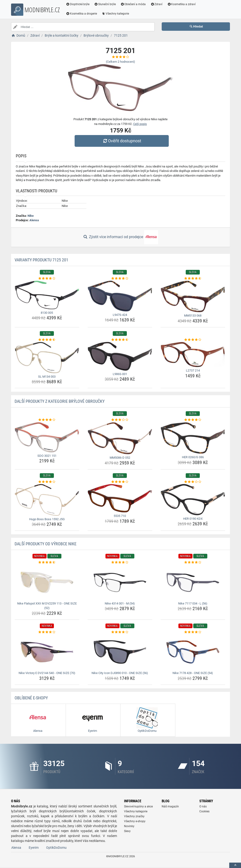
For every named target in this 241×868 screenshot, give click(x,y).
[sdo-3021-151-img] (47, 437)
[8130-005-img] (47, 295)
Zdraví (156, 4)
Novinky (129, 826)
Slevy (127, 831)
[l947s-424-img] (120, 296)
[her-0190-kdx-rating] (193, 482)
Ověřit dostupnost (122, 141)
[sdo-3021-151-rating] (47, 420)
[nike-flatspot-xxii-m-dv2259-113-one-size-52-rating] (47, 562)
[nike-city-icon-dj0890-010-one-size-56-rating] (120, 632)
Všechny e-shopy (135, 821)
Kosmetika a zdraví (181, 4)
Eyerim (34, 848)
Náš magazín (170, 806)
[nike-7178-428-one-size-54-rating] (193, 632)
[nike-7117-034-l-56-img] (193, 582)
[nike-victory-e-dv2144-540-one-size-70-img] (47, 652)
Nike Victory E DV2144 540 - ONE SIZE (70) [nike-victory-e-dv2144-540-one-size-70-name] (47, 673)
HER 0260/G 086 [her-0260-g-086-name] (193, 457)
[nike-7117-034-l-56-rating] (193, 562)
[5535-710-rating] (120, 482)
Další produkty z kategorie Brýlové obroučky (60, 401)
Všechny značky (134, 816)
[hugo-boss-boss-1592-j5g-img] (47, 500)
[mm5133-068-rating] (193, 279)
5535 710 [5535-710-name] (120, 516)
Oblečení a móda (133, 4)
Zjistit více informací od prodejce (120, 237)
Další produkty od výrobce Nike (46, 544)
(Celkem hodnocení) (120, 62)
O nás (203, 806)
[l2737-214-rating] (193, 340)
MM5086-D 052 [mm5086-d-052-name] (120, 458)
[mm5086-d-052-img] (120, 438)
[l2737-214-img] (193, 355)
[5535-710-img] (120, 498)
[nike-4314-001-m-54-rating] (120, 562)
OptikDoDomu (56, 848)
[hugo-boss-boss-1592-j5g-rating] (47, 482)
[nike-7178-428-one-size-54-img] (193, 652)
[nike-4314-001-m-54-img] (120, 582)
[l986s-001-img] (120, 356)
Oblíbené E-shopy (31, 698)
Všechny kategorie (115, 14)
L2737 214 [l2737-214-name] (193, 370)
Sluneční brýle (105, 4)
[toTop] (235, 865)
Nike (31, 216)
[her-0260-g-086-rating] (193, 420)
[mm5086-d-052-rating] (120, 420)
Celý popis (140, 124)
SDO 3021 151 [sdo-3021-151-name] (47, 456)
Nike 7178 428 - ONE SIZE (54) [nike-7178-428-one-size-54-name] (193, 673)
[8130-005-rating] (47, 279)
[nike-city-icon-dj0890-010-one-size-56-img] (120, 652)
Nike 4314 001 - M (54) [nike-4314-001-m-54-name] (120, 603)
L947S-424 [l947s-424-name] (120, 315)
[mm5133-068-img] (193, 296)
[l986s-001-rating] (120, 340)
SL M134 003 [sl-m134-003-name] (47, 377)
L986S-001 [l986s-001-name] (120, 374)
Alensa (34, 220)
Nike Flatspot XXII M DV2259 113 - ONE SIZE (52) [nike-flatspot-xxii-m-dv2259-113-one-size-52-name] (47, 606)
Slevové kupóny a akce (138, 806)
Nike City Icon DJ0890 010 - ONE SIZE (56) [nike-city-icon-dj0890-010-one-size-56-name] (120, 673)
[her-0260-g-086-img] (193, 438)
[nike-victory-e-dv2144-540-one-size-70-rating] (47, 632)
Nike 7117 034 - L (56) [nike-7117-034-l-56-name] (193, 603)
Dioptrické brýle (78, 4)
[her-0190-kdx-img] (193, 500)
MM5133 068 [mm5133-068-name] (193, 316)
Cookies (204, 811)
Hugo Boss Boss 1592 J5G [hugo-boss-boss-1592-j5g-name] (47, 519)
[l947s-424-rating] (120, 279)
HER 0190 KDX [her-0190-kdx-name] (193, 519)
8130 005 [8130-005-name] (47, 313)
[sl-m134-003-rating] (47, 340)
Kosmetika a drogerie (81, 14)
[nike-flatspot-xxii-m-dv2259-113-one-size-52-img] (47, 582)
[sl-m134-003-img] (47, 357)
